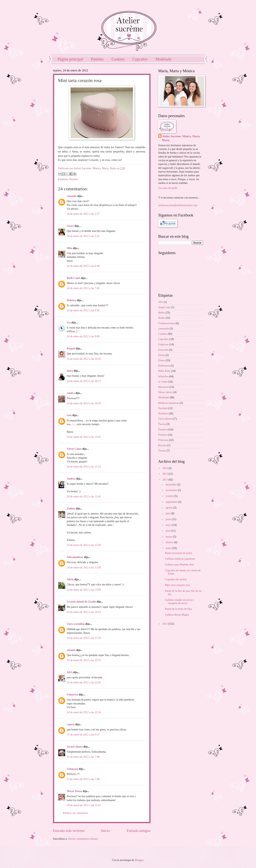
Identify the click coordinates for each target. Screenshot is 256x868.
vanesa (71, 724)
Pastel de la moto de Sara (178, 609)
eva (69, 323)
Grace (70, 226)
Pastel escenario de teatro (179, 553)
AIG (161, 302)
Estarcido (163, 350)
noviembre (172, 490)
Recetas (163, 445)
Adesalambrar (75, 557)
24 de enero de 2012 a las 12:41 (84, 496)
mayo (169, 525)
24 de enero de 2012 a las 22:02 (84, 682)
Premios (163, 435)
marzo (169, 537)
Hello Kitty (164, 371)
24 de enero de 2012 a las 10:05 (84, 359)
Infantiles (163, 376)
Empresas (164, 344)
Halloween (164, 366)
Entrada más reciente (69, 831)
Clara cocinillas (76, 624)
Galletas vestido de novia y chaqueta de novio (179, 602)
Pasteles (97, 59)
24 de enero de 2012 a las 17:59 (84, 638)
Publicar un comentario (76, 813)
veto (69, 415)
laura (70, 371)
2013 (165, 474)
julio (168, 513)
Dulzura (72, 300)
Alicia (70, 579)
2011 (165, 624)
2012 (165, 480)
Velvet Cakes (74, 449)
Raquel (71, 349)
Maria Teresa (74, 791)
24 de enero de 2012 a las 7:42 (83, 288)
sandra (71, 393)
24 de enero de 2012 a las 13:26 (84, 545)
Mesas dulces (166, 392)
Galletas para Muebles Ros (179, 565)
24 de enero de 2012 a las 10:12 (84, 381)
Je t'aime (163, 382)
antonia (71, 650)
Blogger (139, 860)
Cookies (118, 59)
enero (169, 548)
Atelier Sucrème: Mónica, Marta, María (181, 138)
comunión (164, 329)
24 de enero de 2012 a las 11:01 (84, 437)
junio (169, 519)
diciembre (171, 485)
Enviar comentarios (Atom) (83, 839)
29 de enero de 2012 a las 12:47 (84, 805)
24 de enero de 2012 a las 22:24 (84, 712)
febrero (170, 542)
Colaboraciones (167, 323)
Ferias (162, 355)
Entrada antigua (139, 831)
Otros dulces (165, 419)
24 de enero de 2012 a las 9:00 (83, 336)
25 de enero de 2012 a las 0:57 (83, 735)
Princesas (163, 440)
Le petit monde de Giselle (81, 602)
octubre (170, 496)
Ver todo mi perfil (168, 188)
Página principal (70, 59)
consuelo (72, 196)
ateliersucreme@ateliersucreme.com (178, 205)
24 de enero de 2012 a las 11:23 (84, 467)
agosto (169, 508)
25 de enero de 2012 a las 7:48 (83, 779)
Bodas (162, 318)
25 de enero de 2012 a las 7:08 (83, 757)
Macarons (164, 387)
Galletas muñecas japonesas (180, 559)
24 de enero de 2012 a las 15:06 (84, 590)
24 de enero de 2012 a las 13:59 (84, 568)
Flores (162, 360)
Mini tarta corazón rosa (177, 585)
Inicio (106, 831)
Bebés (162, 313)
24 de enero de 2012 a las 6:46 (83, 266)
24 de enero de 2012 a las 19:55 (84, 660)
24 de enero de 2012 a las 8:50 (83, 310)
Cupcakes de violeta (176, 579)
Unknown (73, 695)
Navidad (163, 408)
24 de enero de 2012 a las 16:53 (84, 612)
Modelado (163, 59)
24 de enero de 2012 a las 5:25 (83, 236)
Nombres (163, 414)
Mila (70, 248)
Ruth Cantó (74, 278)
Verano (162, 451)
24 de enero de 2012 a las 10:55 (84, 403)
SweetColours (75, 747)
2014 (165, 468)
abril (168, 531)
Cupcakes (140, 59)
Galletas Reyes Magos (177, 615)
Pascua (162, 424)
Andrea (71, 479)
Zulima (71, 509)
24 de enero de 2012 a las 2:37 (83, 214)
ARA (70, 672)
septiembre (172, 502)
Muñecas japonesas (169, 403)
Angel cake (164, 307)
